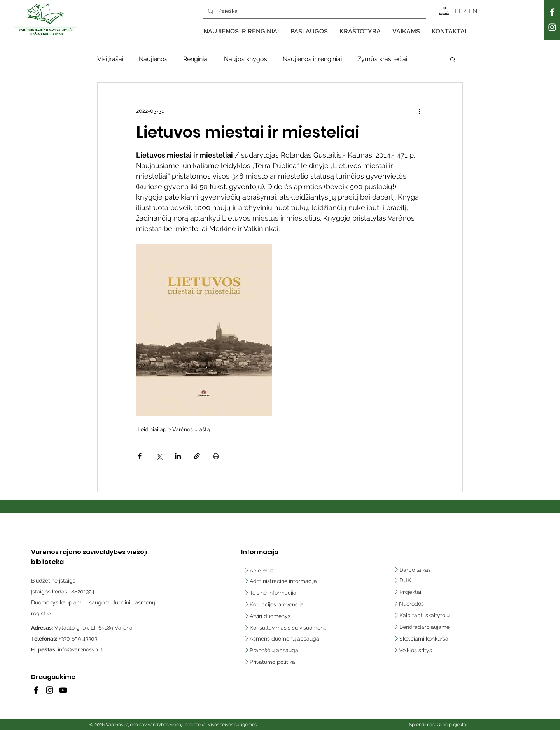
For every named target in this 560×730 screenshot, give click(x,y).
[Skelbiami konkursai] (425, 639)
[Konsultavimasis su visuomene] (285, 628)
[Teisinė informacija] (271, 593)
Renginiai (196, 59)
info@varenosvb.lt (80, 649)
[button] (241, 32)
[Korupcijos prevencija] (276, 604)
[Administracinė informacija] (281, 581)
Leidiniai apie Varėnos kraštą (174, 429)
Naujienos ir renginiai (312, 59)
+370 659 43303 (78, 639)
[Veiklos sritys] (425, 650)
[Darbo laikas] (414, 570)
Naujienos (153, 59)
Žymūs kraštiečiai (382, 59)
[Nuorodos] (412, 604)
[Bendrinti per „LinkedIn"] (178, 456)
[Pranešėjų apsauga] (285, 650)
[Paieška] (314, 11)
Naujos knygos (246, 59)
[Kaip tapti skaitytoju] (425, 615)
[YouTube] (63, 690)
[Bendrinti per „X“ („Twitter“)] (159, 456)
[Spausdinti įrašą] (216, 456)
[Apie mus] (270, 571)
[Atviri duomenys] (270, 616)
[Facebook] (552, 12)
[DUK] (416, 580)
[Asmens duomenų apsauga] (285, 639)
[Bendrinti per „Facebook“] (140, 456)
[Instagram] (552, 27)
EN (473, 11)
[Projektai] (409, 592)
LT (459, 11)
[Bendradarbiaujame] (425, 627)
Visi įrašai (110, 59)
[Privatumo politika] (285, 662)
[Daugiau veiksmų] (419, 111)
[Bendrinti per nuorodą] (197, 456)
